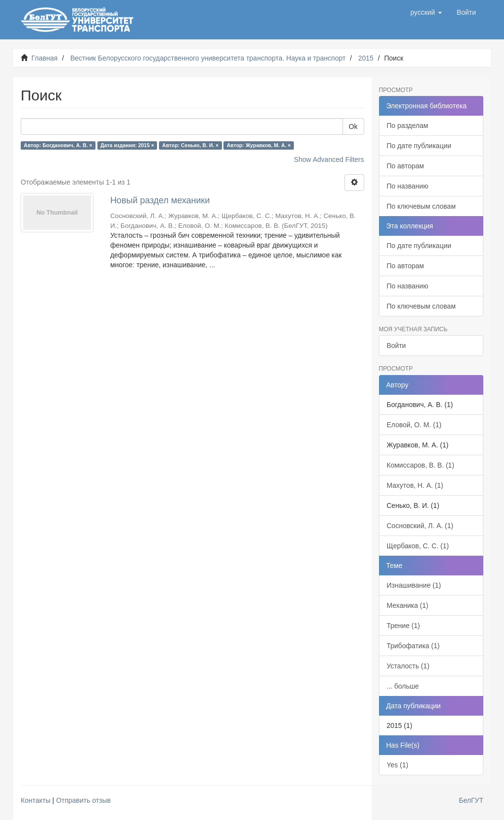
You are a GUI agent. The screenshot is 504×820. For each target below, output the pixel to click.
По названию (408, 186)
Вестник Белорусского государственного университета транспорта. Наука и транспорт (208, 58)
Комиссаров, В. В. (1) (421, 465)
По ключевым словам (421, 206)
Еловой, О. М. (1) (414, 425)
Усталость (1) (408, 666)
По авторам (406, 166)
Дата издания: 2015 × (127, 145)
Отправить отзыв (83, 800)
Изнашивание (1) (414, 585)
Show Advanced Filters (329, 159)
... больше (403, 686)
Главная (45, 58)
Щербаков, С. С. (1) (418, 546)
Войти (396, 346)
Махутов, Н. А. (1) (415, 485)
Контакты (35, 800)
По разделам (408, 126)
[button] (426, 12)
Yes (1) (398, 765)
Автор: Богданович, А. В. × (58, 145)
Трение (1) (404, 626)
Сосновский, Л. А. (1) (420, 526)
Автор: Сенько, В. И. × (191, 145)
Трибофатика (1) (413, 646)
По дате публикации (419, 146)
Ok (353, 126)
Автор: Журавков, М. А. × (259, 145)
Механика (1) (408, 605)
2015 (366, 58)
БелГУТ (471, 800)
